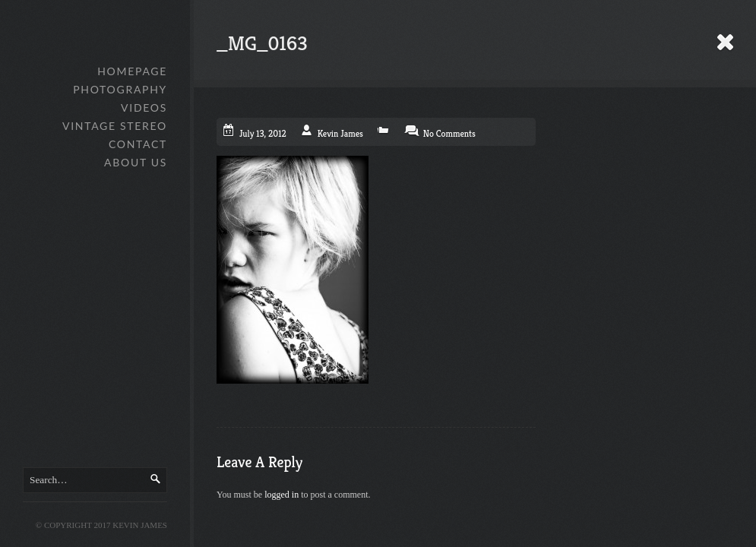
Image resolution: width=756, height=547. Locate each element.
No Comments (449, 133)
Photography (120, 89)
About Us (136, 162)
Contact (138, 144)
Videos (144, 108)
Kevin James (340, 133)
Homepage (132, 71)
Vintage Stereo (115, 126)
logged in (282, 495)
